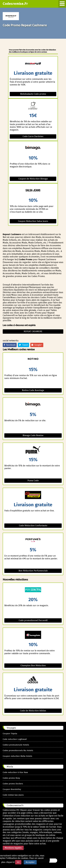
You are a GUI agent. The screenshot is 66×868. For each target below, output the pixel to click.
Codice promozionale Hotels (16, 745)
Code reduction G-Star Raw (15, 772)
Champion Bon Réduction (33, 666)
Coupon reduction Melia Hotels (17, 756)
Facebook (10, 345)
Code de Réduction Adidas (33, 711)
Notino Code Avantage (33, 390)
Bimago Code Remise (33, 435)
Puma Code (33, 481)
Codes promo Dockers (13, 784)
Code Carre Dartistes (33, 136)
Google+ (37, 345)
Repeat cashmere (33, 331)
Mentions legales (13, 848)
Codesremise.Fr (15, 4)
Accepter (30, 862)
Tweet (23, 345)
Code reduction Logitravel (15, 739)
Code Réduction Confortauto (33, 526)
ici (18, 862)
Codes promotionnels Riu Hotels (18, 750)
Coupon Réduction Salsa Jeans (33, 221)
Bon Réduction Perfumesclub (33, 571)
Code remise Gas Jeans (13, 795)
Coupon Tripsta (10, 734)
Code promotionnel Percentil (33, 620)
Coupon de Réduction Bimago (33, 179)
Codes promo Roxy (11, 778)
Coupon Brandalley (12, 789)
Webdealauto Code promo (33, 94)
